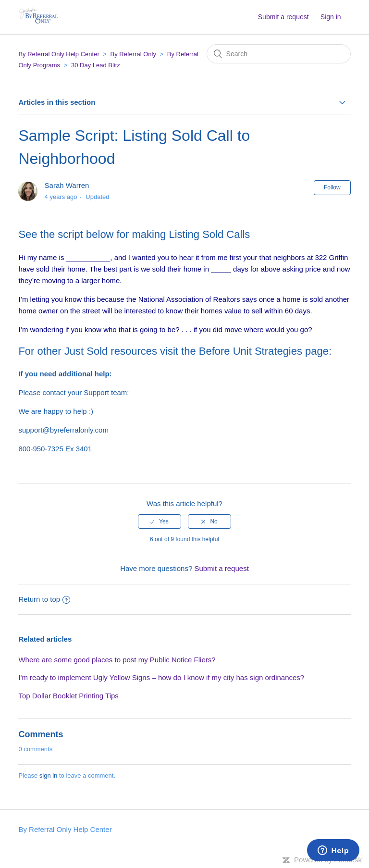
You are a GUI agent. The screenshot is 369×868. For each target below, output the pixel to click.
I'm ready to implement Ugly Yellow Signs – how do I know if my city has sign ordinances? (161, 677)
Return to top (44, 599)
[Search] (279, 54)
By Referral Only (133, 54)
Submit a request (283, 17)
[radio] (160, 521)
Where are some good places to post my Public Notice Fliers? (117, 660)
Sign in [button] (331, 17)
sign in (49, 775)
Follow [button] (332, 187)
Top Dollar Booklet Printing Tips (68, 696)
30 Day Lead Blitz (96, 65)
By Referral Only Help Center (59, 54)
